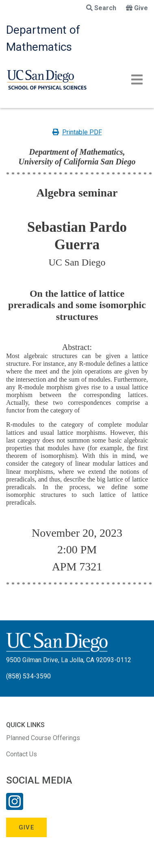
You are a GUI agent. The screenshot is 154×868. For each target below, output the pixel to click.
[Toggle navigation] (137, 80)
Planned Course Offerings (43, 738)
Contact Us (22, 754)
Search (101, 8)
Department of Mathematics (43, 38)
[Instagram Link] (15, 807)
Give (137, 8)
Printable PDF (77, 132)
